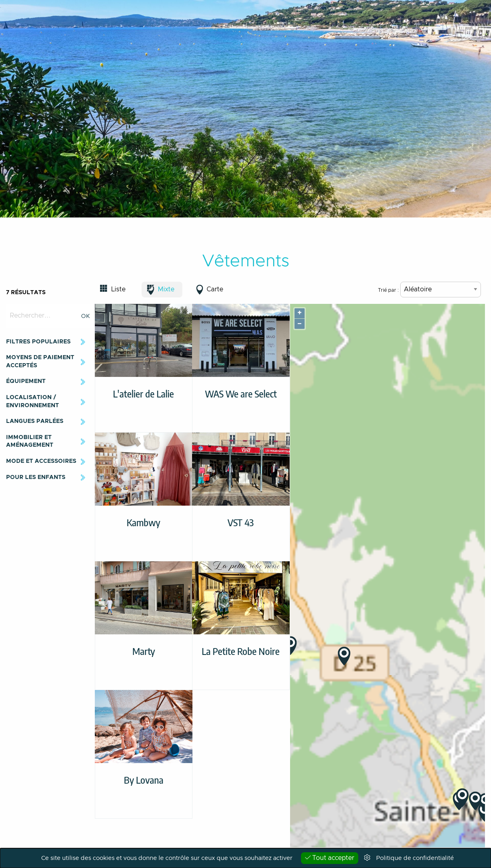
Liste (118, 289)
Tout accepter (330, 858)
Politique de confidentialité (415, 858)
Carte (215, 289)
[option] (245, 109)
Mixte (166, 289)
